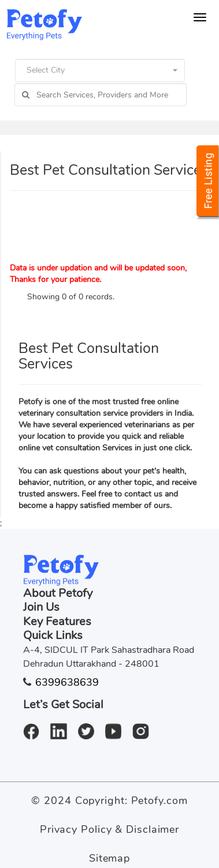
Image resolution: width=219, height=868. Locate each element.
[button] (100, 70)
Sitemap (110, 858)
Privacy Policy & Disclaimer (110, 829)
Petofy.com (159, 801)
